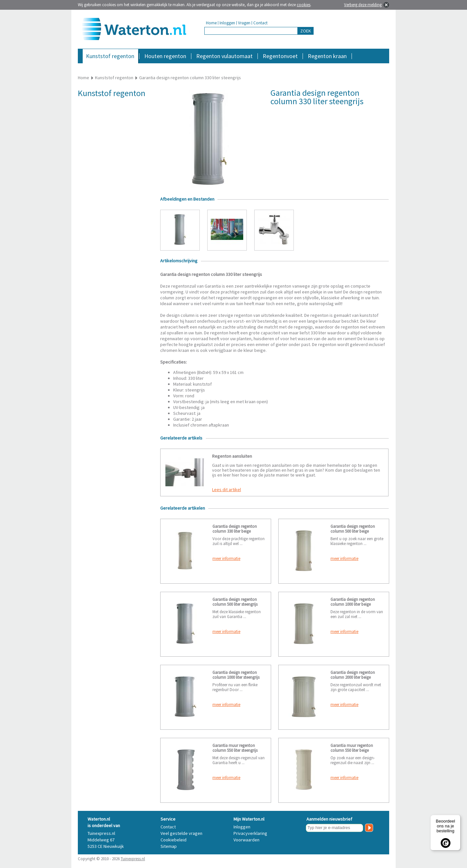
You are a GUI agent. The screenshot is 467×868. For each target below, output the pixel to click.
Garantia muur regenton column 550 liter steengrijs (235, 748)
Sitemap (169, 846)
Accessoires (361, 66)
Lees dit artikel (227, 490)
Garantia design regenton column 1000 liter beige (353, 602)
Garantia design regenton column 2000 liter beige (353, 675)
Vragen (244, 23)
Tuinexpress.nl (133, 859)
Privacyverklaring (250, 833)
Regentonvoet (280, 56)
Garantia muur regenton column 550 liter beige (352, 748)
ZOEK (306, 31)
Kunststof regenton (110, 56)
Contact (260, 23)
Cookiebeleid (174, 840)
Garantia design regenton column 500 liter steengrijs (235, 602)
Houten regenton (165, 56)
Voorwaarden (246, 840)
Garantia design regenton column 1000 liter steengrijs (236, 675)
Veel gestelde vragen (181, 833)
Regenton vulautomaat (224, 56)
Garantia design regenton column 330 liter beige (235, 529)
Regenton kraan (327, 56)
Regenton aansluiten (232, 456)
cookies (304, 5)
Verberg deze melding (363, 5)
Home (211, 23)
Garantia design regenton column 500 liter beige (353, 529)
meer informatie (226, 558)
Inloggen (227, 23)
